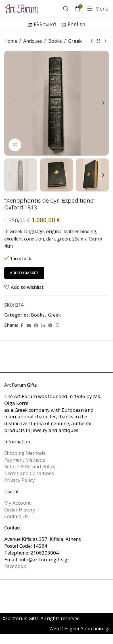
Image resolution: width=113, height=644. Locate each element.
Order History (20, 510)
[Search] (66, 9)
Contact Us (16, 516)
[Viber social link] (58, 325)
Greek (75, 41)
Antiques (33, 41)
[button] (10, 103)
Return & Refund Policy (30, 466)
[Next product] (105, 41)
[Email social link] (29, 325)
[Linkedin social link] (43, 325)
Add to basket (24, 273)
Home (11, 41)
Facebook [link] (15, 566)
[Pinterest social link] (36, 325)
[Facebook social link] (22, 325)
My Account (17, 503)
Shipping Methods (25, 453)
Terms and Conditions (29, 473)
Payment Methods (25, 460)
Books (55, 41)
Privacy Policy (20, 480)
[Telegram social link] (50, 325)
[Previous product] (92, 41)
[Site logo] (21, 8)
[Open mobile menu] (98, 9)
